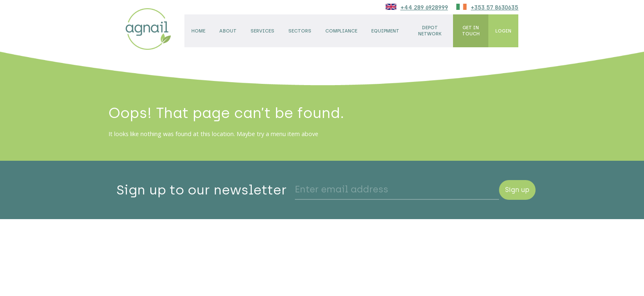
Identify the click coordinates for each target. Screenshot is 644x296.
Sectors (300, 31)
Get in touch (471, 31)
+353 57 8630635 (494, 7)
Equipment (385, 31)
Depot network (430, 31)
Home (198, 31)
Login (503, 31)
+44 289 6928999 (424, 7)
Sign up (517, 190)
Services (262, 31)
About (228, 31)
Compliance (341, 31)
